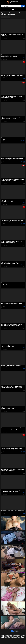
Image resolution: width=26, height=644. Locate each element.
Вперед (16, 631)
